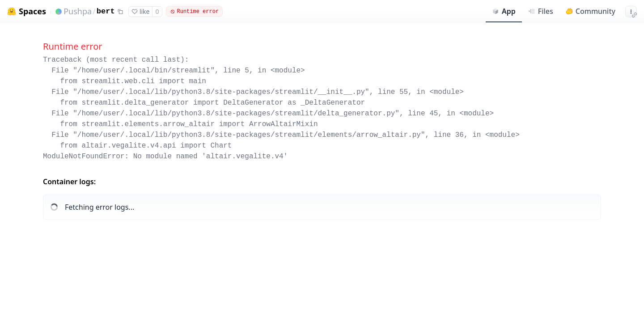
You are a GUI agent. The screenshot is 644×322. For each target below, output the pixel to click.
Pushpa (78, 11)
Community (591, 11)
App (504, 11)
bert (106, 11)
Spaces (32, 11)
